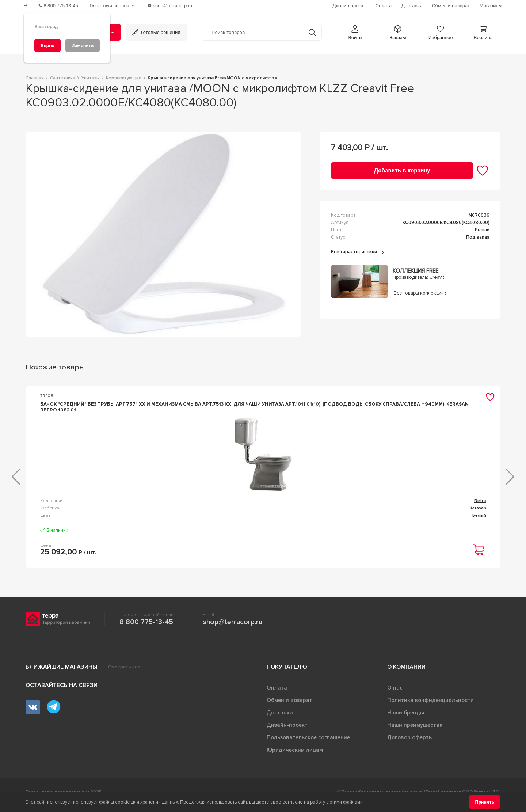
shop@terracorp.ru (232, 628)
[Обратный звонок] (113, 6)
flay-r (359, 507)
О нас (395, 694)
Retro (116, 507)
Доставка (280, 718)
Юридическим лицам (295, 756)
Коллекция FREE (416, 271)
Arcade (479, 507)
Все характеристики (357, 252)
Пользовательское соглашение (308, 743)
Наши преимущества (415, 731)
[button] (355, 32)
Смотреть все (124, 673)
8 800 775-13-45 (146, 628)
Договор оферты (410, 743)
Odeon (236, 507)
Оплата (277, 694)
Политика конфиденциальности (430, 706)
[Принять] (485, 802)
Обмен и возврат (289, 706)
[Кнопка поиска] (312, 32)
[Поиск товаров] (252, 33)
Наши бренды (406, 718)
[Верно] (47, 45)
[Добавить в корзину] (402, 170)
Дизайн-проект (287, 731)
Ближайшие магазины (61, 673)
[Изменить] (83, 45)
